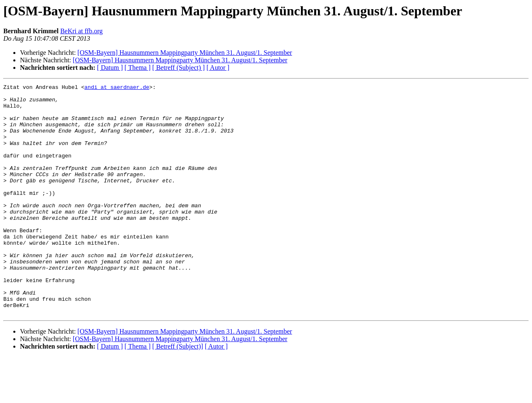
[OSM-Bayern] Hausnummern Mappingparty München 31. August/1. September (185, 53)
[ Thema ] (138, 68)
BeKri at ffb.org (81, 31)
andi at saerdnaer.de (117, 88)
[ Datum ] (110, 68)
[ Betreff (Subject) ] (178, 68)
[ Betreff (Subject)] (177, 392)
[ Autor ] (218, 68)
